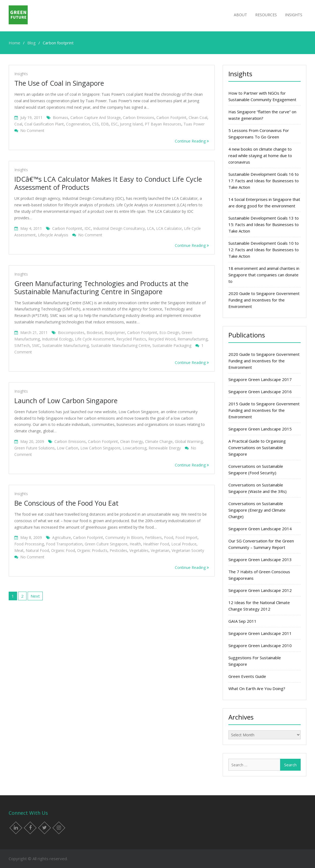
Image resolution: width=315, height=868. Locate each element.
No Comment (32, 130)
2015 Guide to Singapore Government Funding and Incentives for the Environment (264, 410)
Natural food (37, 550)
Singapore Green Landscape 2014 (260, 529)
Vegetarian (160, 550)
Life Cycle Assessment (95, 339)
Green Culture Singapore (106, 544)
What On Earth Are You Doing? (257, 688)
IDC (88, 228)
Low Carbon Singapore (100, 448)
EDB (105, 124)
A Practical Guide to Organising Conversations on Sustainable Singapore (257, 448)
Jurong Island (131, 124)
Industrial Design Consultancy (119, 228)
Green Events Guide (247, 676)
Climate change (159, 441)
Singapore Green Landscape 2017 (260, 379)
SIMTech (22, 345)
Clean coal (198, 117)
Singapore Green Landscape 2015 (260, 429)
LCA (150, 228)
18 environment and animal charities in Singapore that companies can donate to (264, 275)
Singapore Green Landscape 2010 (260, 645)
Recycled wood (162, 339)
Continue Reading (192, 141)
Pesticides (118, 550)
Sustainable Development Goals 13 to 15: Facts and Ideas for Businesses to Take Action (264, 224)
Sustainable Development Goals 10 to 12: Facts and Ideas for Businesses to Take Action (264, 250)
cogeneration (78, 124)
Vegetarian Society (188, 550)
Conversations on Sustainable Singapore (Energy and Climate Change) (257, 510)
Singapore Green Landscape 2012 (260, 590)
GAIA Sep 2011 (242, 621)
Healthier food (156, 544)
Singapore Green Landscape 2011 (260, 633)
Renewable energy (165, 448)
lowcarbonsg (134, 448)
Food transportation (64, 544)
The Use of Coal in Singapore (59, 83)
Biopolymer (115, 332)
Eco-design (169, 332)
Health (135, 544)
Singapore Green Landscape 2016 (260, 392)
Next (35, 596)
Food (169, 537)
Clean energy (132, 441)
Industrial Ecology (57, 339)
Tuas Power (194, 124)
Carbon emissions (139, 117)
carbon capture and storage (96, 117)
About (240, 15)
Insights (294, 15)
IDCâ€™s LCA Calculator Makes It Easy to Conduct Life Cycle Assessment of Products (108, 183)
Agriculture (62, 537)
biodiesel (95, 332)
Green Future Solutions (35, 448)
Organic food (63, 550)
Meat (19, 550)
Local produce (184, 544)
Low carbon (68, 448)
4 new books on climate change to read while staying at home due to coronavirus (260, 155)
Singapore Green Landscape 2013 (260, 559)
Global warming (189, 441)
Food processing (29, 544)
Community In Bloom (124, 537)
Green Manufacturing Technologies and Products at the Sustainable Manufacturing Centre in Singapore (101, 287)
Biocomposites (71, 332)
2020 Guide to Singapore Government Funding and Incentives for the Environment (264, 300)
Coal (18, 124)
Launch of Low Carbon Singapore (66, 400)
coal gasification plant (44, 124)
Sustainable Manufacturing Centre (121, 345)
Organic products (92, 550)
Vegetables (139, 550)
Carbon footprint (171, 117)
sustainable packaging (172, 345)
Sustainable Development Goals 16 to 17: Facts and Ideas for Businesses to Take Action (264, 181)
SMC (36, 345)
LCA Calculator (169, 228)
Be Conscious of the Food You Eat (66, 503)
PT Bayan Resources (163, 124)
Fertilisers (153, 537)
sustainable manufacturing (65, 345)
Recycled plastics (131, 339)
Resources (266, 15)
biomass (60, 117)
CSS (95, 124)
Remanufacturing (193, 339)
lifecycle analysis (53, 235)
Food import (186, 537)
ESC (114, 124)
